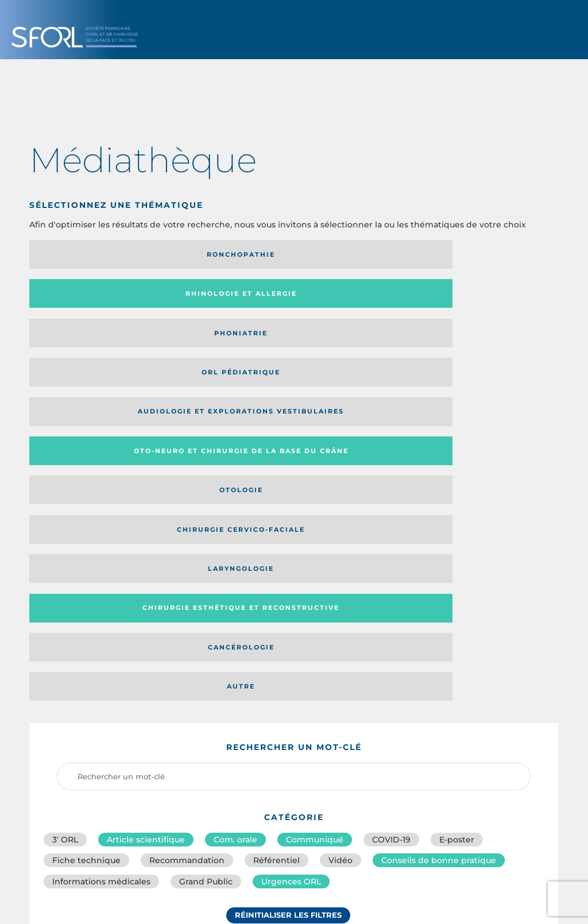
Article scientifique (146, 494)
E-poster (457, 494)
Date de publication (511, 654)
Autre (487, 341)
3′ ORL (65, 494)
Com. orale (235, 494)
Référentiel (276, 519)
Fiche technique (86, 519)
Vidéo (341, 519)
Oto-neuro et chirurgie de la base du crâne (220, 297)
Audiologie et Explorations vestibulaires (71, 297)
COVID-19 (391, 494)
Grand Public (206, 544)
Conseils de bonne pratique (439, 519)
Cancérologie (354, 341)
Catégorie (340, 654)
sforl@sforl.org (253, 841)
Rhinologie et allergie (204, 255)
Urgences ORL (291, 544)
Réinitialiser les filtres (288, 582)
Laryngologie (90, 341)
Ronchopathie (90, 254)
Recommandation (187, 519)
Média (417, 654)
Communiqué (315, 494)
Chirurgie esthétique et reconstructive (222, 341)
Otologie (354, 297)
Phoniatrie (355, 254)
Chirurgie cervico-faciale (481, 298)
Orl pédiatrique (487, 254)
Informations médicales (101, 544)
